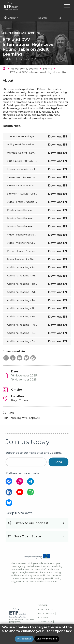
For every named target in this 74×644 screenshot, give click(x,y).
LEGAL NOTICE (46, 613)
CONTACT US (45, 609)
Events (47, 69)
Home (5, 69)
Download (58, 137)
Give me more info (47, 639)
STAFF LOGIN (45, 621)
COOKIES (43, 617)
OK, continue (24, 639)
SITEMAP (43, 605)
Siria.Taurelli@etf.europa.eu (21, 418)
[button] (6, 358)
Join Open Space (28, 536)
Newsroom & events (24, 69)
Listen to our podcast (31, 523)
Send (58, 462)
